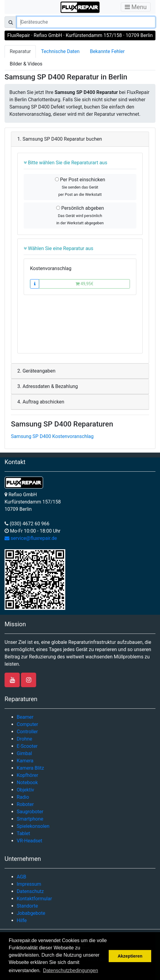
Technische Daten (60, 51)
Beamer (25, 717)
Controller (27, 732)
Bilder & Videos (26, 64)
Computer (27, 724)
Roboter (25, 804)
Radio (23, 797)
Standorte (27, 906)
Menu (136, 7)
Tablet (23, 833)
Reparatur (20, 51)
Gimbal (24, 753)
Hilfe (22, 920)
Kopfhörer (27, 775)
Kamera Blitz (30, 768)
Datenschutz (30, 891)
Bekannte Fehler (107, 51)
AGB (21, 877)
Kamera (25, 761)
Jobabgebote (31, 913)
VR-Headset (29, 841)
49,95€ (85, 284)
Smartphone (30, 819)
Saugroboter (30, 812)
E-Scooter (27, 746)
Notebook (27, 783)
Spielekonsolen (33, 826)
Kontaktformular (34, 899)
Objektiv (25, 790)
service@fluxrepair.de (31, 538)
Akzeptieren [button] (130, 956)
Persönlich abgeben (80, 215)
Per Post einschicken (80, 187)
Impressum (29, 884)
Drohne (24, 739)
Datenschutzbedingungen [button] (70, 970)
